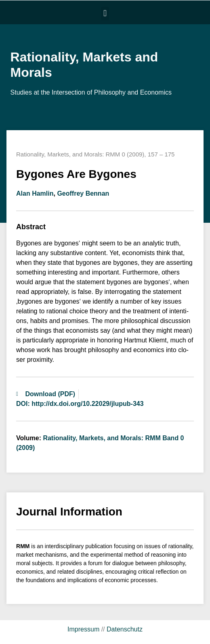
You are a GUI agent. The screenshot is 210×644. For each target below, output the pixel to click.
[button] (105, 14)
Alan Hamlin (35, 193)
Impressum (83, 629)
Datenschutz (125, 629)
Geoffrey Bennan (83, 193)
